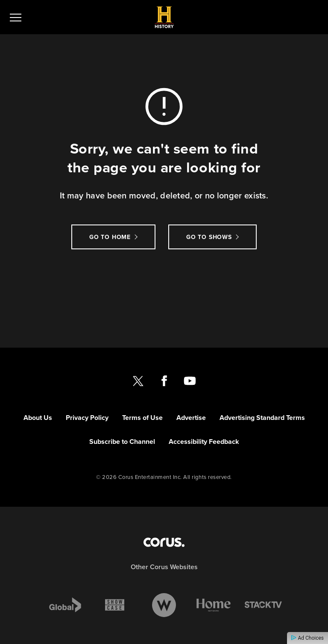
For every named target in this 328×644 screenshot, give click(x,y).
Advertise (191, 418)
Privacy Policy (87, 418)
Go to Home (110, 237)
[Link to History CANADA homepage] (164, 17)
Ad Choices (307, 638)
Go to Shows (209, 237)
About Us (38, 418)
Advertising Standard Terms (262, 418)
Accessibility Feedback (204, 442)
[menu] (16, 17)
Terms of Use (142, 418)
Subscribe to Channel (122, 442)
